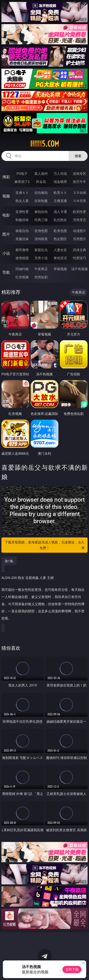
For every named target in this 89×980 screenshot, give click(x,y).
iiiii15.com (45, 144)
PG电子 (22, 173)
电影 (6, 215)
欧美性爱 (80, 212)
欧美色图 (60, 231)
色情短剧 (41, 277)
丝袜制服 (41, 201)
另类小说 (41, 258)
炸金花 (41, 182)
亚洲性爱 (22, 212)
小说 (6, 253)
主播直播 (60, 201)
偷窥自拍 (22, 231)
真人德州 (41, 173)
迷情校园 (22, 258)
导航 (6, 272)
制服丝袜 (22, 220)
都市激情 (22, 250)
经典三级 (41, 220)
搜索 (78, 156)
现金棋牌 (60, 182)
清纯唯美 (41, 239)
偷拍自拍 (41, 212)
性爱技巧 (80, 258)
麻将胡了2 (22, 182)
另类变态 (80, 220)
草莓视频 (60, 269)
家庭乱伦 (41, 250)
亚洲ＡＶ (22, 193)
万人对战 (60, 173)
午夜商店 (41, 269)
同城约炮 (22, 269)
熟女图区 (60, 239)
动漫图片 (80, 231)
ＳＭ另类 (80, 201)
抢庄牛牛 (80, 182)
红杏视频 (22, 277)
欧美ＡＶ (60, 193)
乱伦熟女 (60, 220)
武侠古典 (80, 250)
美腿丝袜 (22, 239)
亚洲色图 (41, 231)
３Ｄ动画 (80, 193)
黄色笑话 (60, 258)
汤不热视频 (80, 269)
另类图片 (80, 239)
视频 (6, 196)
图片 (6, 234)
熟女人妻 (22, 201)
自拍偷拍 (41, 193)
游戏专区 (80, 173)
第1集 (9, 561)
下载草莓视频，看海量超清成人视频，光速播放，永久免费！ (45, 545)
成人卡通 (60, 212)
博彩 (6, 177)
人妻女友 (60, 250)
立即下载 (72, 969)
